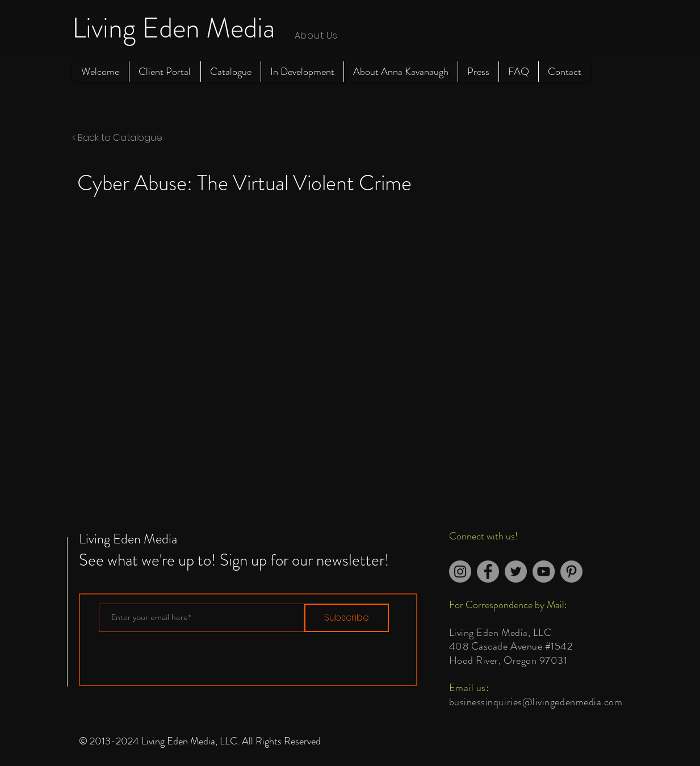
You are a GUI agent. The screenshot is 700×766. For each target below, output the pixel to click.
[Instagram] (460, 572)
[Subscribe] (347, 618)
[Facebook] (488, 572)
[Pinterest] (571, 572)
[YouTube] (544, 572)
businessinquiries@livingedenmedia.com (536, 702)
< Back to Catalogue (117, 138)
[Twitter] (516, 572)
